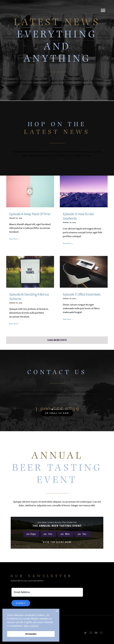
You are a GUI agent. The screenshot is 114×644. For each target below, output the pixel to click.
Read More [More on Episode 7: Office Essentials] (67, 324)
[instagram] (91, 633)
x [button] (57, 611)
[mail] (101, 633)
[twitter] (85, 633)
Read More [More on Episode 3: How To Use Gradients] (67, 243)
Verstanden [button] (31, 634)
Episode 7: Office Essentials (82, 294)
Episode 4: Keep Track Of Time (30, 214)
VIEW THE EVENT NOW (57, 542)
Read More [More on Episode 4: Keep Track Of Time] (13, 243)
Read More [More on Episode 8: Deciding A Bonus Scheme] (13, 324)
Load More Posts (57, 340)
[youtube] (96, 633)
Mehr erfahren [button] (31, 626)
